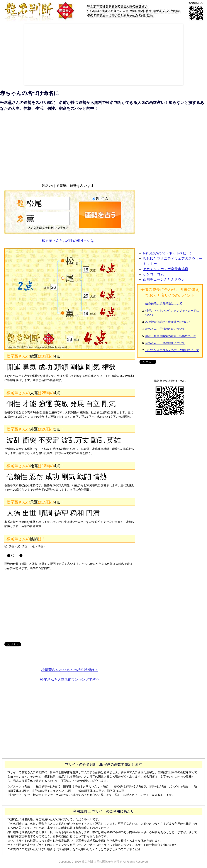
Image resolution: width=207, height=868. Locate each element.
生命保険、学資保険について (164, 303)
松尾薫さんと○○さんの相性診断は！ (70, 670)
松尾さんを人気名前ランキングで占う (70, 679)
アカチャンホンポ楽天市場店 (166, 269)
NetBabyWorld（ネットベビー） (168, 253)
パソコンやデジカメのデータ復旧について (172, 350)
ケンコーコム (153, 274)
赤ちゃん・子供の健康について (165, 343)
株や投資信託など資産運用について (168, 322)
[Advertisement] (81, 54)
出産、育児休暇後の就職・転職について (171, 336)
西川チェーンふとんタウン (164, 279)
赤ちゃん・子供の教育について (165, 329)
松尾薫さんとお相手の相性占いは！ (70, 241)
